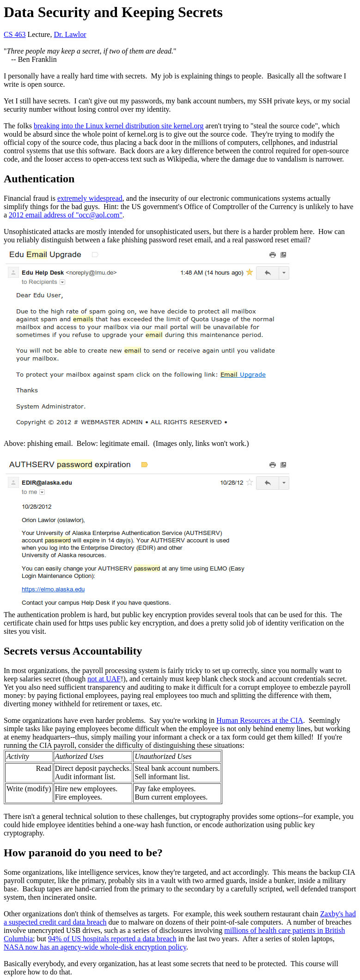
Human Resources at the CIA (260, 720)
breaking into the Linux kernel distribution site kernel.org (119, 126)
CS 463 (15, 34)
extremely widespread (90, 198)
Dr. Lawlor (70, 34)
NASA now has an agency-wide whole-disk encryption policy (95, 947)
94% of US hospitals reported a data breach (112, 939)
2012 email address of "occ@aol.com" (66, 215)
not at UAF (104, 679)
